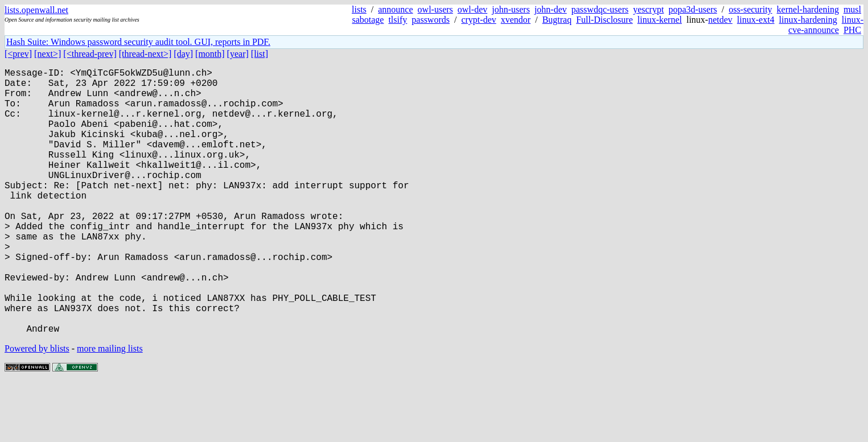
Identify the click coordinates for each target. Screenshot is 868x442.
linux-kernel (660, 20)
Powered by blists (37, 408)
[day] (183, 54)
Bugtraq (557, 20)
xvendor (516, 20)
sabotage (368, 20)
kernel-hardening (808, 9)
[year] (238, 54)
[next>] (48, 54)
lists (359, 9)
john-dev (551, 9)
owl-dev (472, 9)
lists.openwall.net (36, 10)
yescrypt (648, 9)
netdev (720, 20)
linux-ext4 (756, 20)
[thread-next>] (145, 54)
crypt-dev (478, 20)
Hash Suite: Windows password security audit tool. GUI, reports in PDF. (138, 42)
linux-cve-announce (826, 25)
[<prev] (18, 54)
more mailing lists (110, 408)
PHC (852, 30)
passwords (431, 20)
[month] (210, 54)
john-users (511, 9)
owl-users (435, 9)
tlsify (398, 20)
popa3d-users (692, 9)
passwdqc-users (600, 9)
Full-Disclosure (604, 20)
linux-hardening (808, 20)
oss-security (750, 9)
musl (852, 9)
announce (395, 9)
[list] (260, 54)
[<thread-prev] (90, 54)
